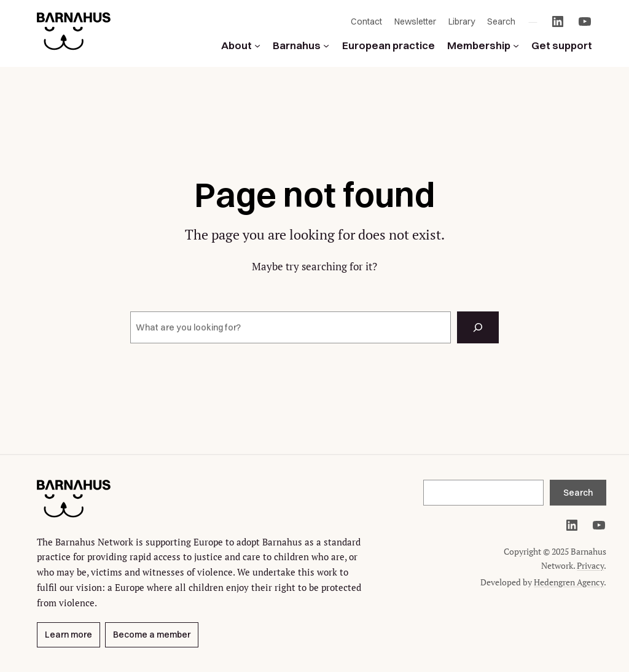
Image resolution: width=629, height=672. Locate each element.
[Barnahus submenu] (326, 45)
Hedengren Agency (569, 582)
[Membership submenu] (516, 45)
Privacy (590, 565)
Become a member (152, 635)
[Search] (478, 327)
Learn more (68, 635)
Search (578, 493)
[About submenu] (257, 45)
